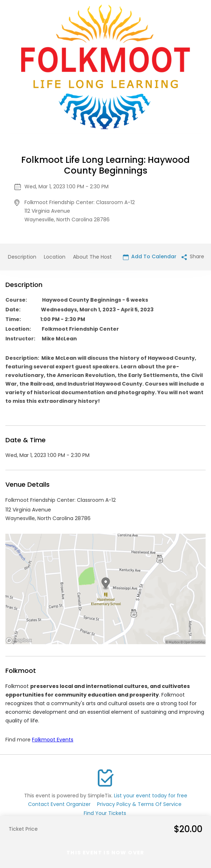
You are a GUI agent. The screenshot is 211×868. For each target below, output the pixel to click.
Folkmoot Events (53, 740)
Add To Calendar (150, 256)
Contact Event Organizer (59, 804)
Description (22, 257)
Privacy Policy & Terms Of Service (139, 804)
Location (55, 257)
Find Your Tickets (105, 813)
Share (193, 256)
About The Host (92, 257)
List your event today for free (151, 796)
